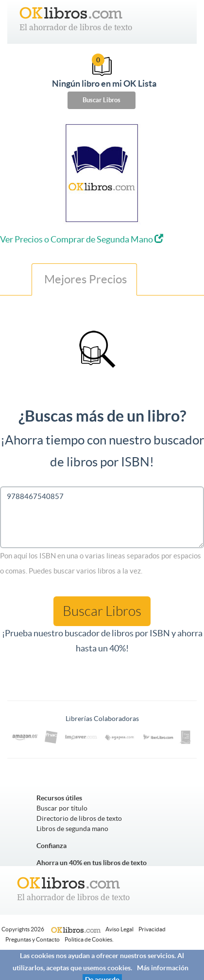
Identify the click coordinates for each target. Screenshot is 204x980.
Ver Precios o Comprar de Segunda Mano (82, 239)
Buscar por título (62, 808)
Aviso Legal (119, 929)
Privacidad (152, 929)
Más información (163, 968)
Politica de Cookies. (89, 939)
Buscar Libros (102, 100)
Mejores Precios (84, 279)
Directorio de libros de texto (79, 818)
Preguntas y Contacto (33, 939)
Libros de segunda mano (72, 829)
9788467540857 (102, 517)
